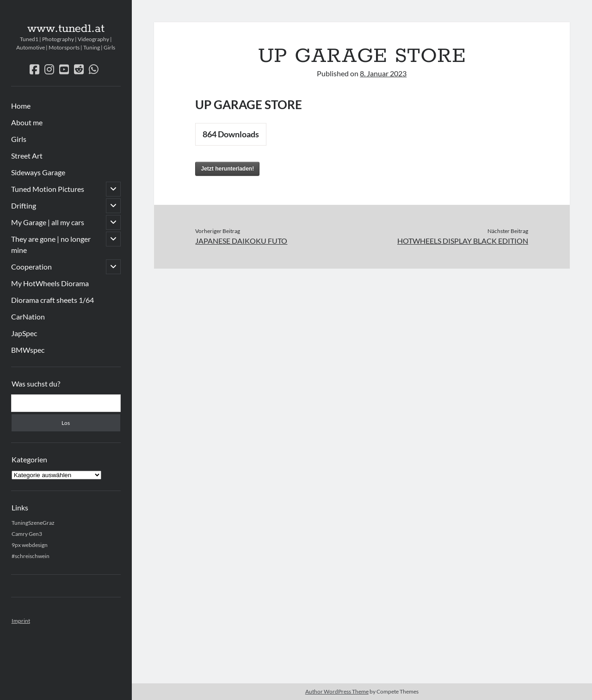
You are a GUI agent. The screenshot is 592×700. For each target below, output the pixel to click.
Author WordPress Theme (337, 691)
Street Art (27, 156)
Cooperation (31, 267)
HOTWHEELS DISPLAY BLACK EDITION (463, 241)
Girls (19, 139)
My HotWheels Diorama (50, 283)
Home (21, 106)
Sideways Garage (38, 172)
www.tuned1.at (66, 29)
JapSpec (24, 333)
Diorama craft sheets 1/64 (52, 300)
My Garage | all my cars (48, 222)
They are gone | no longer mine (51, 244)
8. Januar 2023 (383, 73)
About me (27, 122)
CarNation (28, 316)
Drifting (24, 206)
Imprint (21, 621)
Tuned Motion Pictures (48, 189)
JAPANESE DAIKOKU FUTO (241, 241)
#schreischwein (31, 556)
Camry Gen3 (27, 534)
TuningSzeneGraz (33, 523)
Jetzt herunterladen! (227, 169)
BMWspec (28, 350)
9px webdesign (30, 545)
